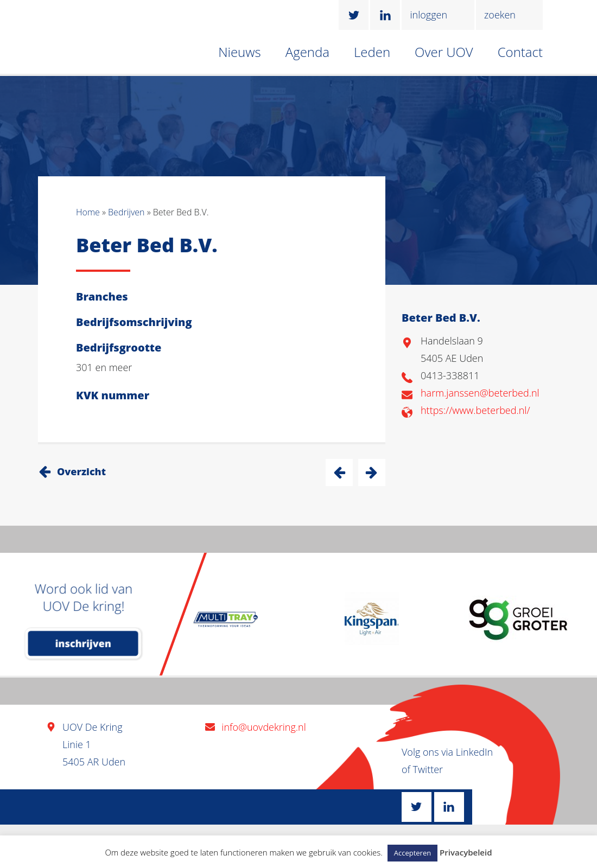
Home (88, 212)
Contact (520, 52)
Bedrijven (126, 212)
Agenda (307, 52)
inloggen (428, 15)
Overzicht (81, 471)
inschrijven (83, 643)
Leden (372, 52)
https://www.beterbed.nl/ (475, 410)
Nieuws (240, 52)
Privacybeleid (466, 852)
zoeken (500, 15)
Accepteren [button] (412, 853)
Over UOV (444, 52)
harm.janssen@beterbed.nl (480, 393)
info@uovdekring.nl (263, 727)
